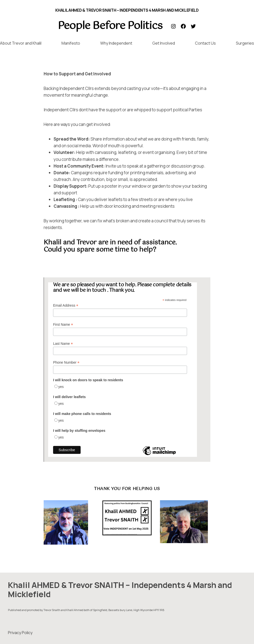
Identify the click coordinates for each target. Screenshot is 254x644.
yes (61, 387)
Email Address (66, 306)
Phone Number (66, 363)
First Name (63, 325)
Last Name (63, 344)
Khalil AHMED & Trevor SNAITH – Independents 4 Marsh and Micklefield (127, 10)
